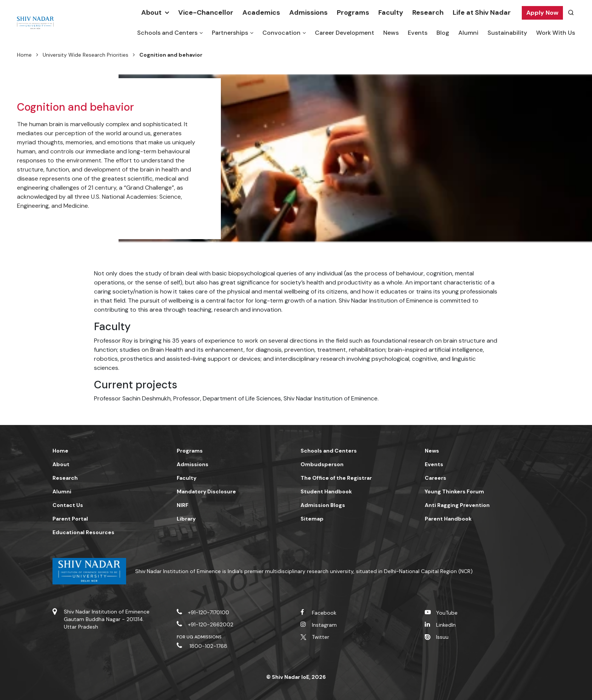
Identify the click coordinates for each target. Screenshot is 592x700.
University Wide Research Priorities (86, 55)
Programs (353, 12)
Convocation (281, 33)
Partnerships (230, 33)
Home (24, 55)
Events (418, 33)
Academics (261, 12)
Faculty (391, 12)
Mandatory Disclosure (206, 491)
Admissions (308, 12)
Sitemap (312, 519)
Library (186, 519)
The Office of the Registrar (336, 478)
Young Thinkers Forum (454, 491)
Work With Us (556, 33)
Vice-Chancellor (206, 12)
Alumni (468, 33)
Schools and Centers (167, 33)
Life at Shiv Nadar (482, 12)
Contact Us (68, 505)
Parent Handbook (448, 519)
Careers (436, 478)
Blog (443, 33)
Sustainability (507, 33)
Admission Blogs (323, 505)
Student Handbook (326, 491)
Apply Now (542, 13)
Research (428, 12)
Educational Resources (83, 532)
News (391, 33)
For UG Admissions (199, 637)
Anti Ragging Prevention (457, 505)
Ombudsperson (322, 464)
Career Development (345, 33)
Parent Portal (70, 519)
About (151, 12)
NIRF (183, 505)
